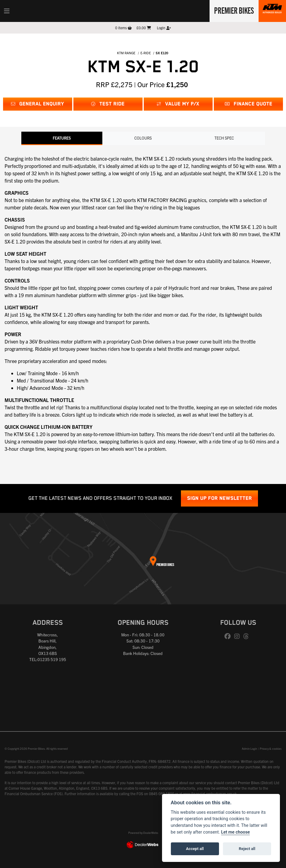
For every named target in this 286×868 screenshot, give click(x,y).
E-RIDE (146, 53)
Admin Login (249, 749)
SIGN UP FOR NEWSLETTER (219, 498)
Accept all (195, 849)
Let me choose (236, 832)
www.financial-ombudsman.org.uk (210, 793)
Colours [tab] (143, 138)
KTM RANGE (126, 53)
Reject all (247, 849)
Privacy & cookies (271, 749)
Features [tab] (62, 138)
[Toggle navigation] (7, 11)
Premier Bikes (233, 10)
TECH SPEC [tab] (224, 138)
